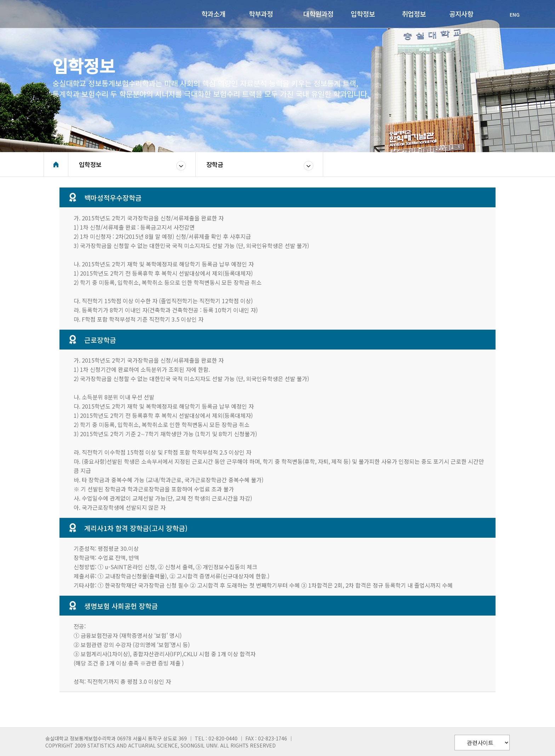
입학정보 (90, 164)
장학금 (215, 164)
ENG (511, 15)
